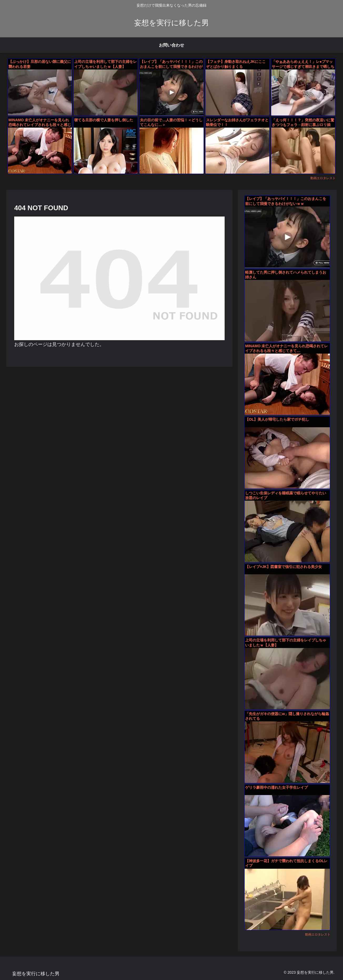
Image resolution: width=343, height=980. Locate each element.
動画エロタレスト (323, 178)
